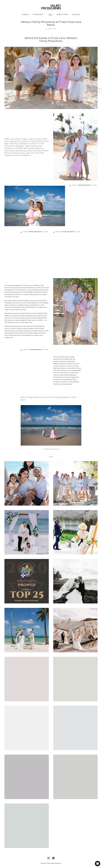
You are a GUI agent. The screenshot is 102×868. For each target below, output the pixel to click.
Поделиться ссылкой (52, 450)
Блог (51, 14)
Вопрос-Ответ (62, 14)
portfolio (63, 398)
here (23, 401)
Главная (25, 14)
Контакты (76, 14)
